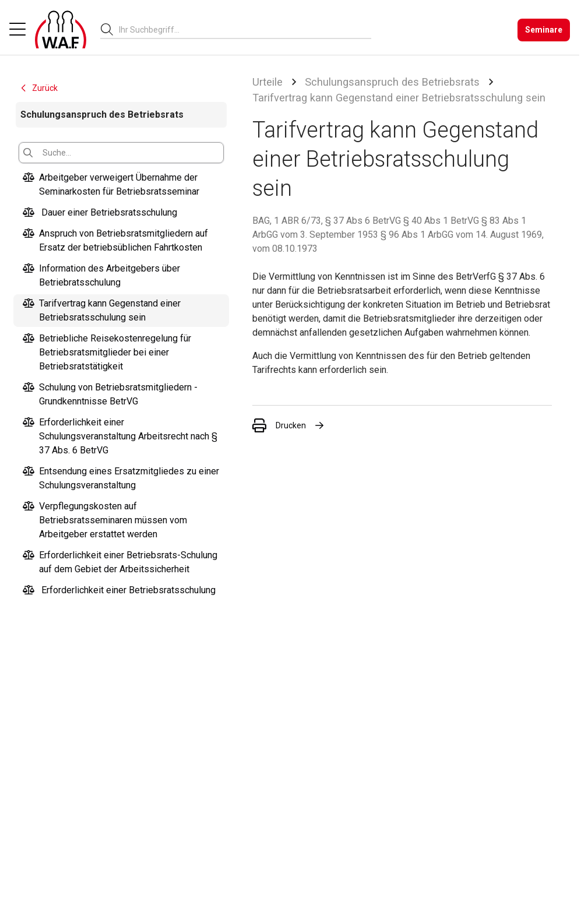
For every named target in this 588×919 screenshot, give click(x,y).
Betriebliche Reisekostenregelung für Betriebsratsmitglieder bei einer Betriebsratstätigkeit (107, 353)
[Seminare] (544, 30)
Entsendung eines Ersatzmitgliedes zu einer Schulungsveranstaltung (121, 478)
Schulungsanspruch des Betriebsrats (392, 82)
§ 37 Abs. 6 (522, 277)
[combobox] (245, 29)
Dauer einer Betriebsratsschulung (100, 213)
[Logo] (61, 30)
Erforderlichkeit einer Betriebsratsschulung (119, 590)
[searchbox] (240, 30)
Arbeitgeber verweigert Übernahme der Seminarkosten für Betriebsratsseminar (111, 185)
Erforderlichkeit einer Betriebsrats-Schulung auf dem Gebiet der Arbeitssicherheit (120, 562)
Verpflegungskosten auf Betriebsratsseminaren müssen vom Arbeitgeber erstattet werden (105, 520)
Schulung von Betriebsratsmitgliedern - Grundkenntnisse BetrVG (110, 395)
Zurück (38, 88)
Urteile (267, 82)
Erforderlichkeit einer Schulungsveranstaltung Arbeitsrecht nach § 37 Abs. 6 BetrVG (120, 436)
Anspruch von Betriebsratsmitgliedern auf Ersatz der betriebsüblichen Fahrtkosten (115, 241)
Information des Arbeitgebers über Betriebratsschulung (101, 276)
